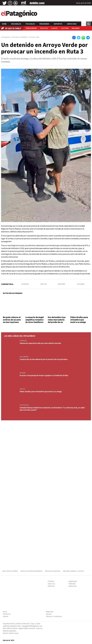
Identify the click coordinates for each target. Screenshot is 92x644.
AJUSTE (54, 28)
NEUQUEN (23, 373)
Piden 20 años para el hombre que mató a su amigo (79, 320)
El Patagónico (6, 37)
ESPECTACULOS (24, 405)
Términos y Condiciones (54, 616)
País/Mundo (44, 24)
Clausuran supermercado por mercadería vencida (40, 343)
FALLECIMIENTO (24, 357)
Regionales (16, 24)
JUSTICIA (22, 389)
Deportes (58, 24)
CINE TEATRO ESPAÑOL (10, 571)
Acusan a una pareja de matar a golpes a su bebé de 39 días (44, 375)
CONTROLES (23, 341)
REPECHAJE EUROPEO (53, 571)
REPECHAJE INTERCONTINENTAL (32, 571)
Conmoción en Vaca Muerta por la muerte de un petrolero (44, 359)
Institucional (73, 586)
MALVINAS (76, 28)
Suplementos (73, 581)
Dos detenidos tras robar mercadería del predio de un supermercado (57, 321)
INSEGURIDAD (31, 28)
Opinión (6, 616)
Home (4, 24)
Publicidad (72, 584)
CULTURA (65, 28)
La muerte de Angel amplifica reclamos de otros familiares (35, 320)
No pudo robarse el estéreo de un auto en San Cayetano (12, 320)
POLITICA (44, 28)
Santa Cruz (72, 24)
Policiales (30, 24)
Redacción (51, 586)
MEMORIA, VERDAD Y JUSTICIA (73, 571)
